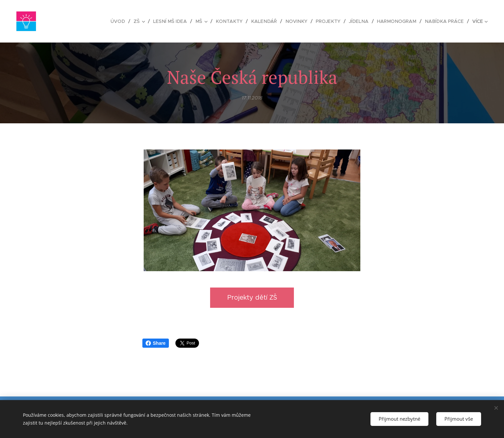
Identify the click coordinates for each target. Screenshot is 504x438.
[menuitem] (130, 21)
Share (156, 343)
